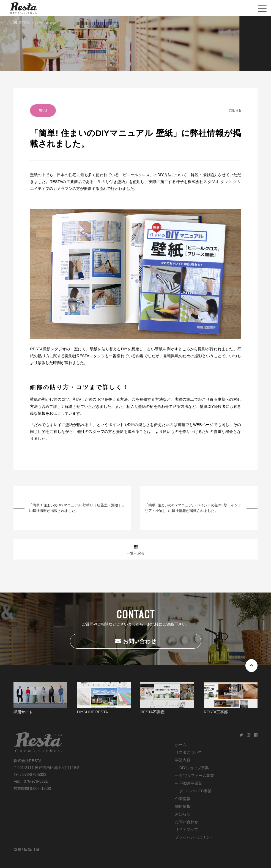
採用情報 (183, 806)
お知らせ (42, 23)
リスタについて (188, 752)
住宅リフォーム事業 (197, 776)
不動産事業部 (191, 783)
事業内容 (183, 760)
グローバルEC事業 (195, 791)
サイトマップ (187, 829)
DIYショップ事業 (194, 768)
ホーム (181, 745)
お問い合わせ (136, 641)
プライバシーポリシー (194, 837)
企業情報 (183, 799)
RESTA (22, 23)
